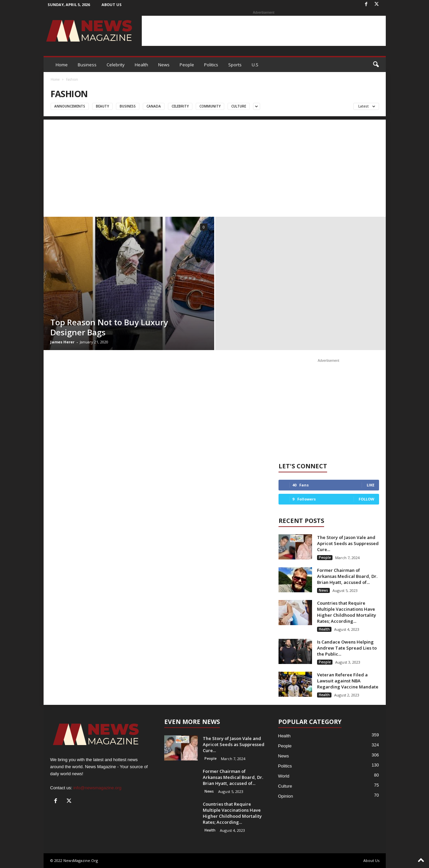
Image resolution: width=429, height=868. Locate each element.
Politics (211, 65)
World (284, 776)
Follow (366, 499)
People (187, 65)
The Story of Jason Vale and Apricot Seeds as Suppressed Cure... (348, 543)
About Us (112, 5)
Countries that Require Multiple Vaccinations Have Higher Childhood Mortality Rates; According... (347, 612)
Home (62, 65)
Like (371, 485)
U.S (255, 65)
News (164, 65)
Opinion (286, 796)
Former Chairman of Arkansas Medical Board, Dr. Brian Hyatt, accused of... (347, 576)
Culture (239, 106)
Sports (235, 65)
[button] (376, 65)
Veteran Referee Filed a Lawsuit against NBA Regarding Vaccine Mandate (348, 681)
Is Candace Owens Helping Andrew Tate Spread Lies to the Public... (347, 648)
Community (210, 106)
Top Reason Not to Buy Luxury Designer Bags (109, 327)
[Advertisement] (264, 31)
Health (141, 65)
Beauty (102, 106)
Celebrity (116, 65)
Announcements (70, 106)
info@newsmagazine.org (97, 788)
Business (87, 65)
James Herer (62, 342)
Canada (154, 106)
